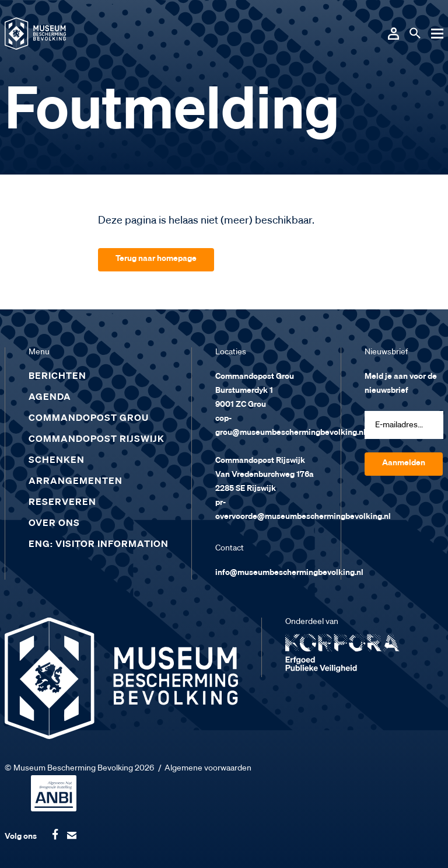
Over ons (54, 524)
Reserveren (62, 503)
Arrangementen (76, 482)
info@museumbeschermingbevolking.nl (289, 573)
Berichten (57, 377)
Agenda (50, 398)
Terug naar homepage (156, 259)
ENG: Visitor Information (99, 545)
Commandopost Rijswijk (97, 440)
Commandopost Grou (89, 419)
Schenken (57, 461)
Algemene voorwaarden (208, 768)
